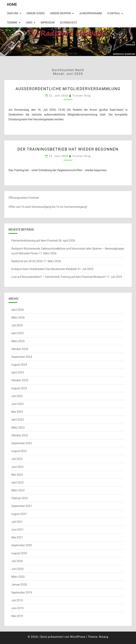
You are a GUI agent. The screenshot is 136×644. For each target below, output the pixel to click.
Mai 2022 (17, 475)
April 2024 (18, 372)
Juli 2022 (17, 459)
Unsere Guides (36, 13)
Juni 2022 (17, 467)
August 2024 (19, 365)
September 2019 (22, 592)
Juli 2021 (17, 522)
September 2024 (22, 357)
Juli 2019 (17, 600)
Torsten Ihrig (81, 96)
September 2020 (22, 545)
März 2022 (18, 490)
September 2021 (22, 506)
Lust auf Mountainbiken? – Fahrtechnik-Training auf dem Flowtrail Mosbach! (58, 277)
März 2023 (18, 427)
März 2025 (18, 341)
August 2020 (19, 553)
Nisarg (104, 637)
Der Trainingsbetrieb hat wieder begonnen (68, 149)
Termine (12, 23)
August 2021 (19, 514)
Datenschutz (69, 23)
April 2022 (18, 482)
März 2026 (18, 317)
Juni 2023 (17, 404)
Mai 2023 (17, 412)
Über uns (13, 13)
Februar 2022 (20, 498)
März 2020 (18, 577)
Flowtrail (114, 13)
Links (29, 23)
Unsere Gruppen (60, 13)
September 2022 (22, 443)
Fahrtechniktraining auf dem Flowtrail (34, 241)
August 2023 (19, 388)
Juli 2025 (17, 325)
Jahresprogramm (90, 13)
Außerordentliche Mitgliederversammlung (68, 89)
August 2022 (19, 451)
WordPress (78, 637)
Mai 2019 (17, 616)
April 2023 (18, 419)
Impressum (48, 23)
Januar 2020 (19, 584)
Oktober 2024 (20, 349)
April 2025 (18, 333)
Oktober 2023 (20, 380)
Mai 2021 (17, 537)
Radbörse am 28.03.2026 (27, 261)
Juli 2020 (17, 561)
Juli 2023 (17, 396)
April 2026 (18, 310)
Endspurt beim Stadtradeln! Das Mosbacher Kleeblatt (44, 269)
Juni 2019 (17, 608)
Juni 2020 (17, 569)
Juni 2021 (17, 530)
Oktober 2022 (20, 435)
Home (12, 4)
